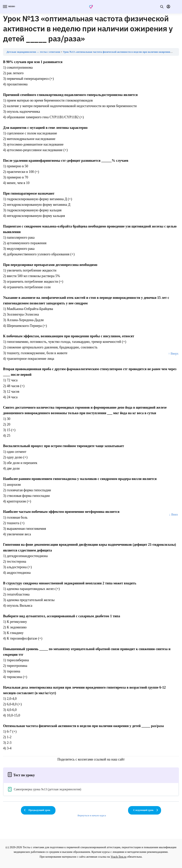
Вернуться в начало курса (92, 815)
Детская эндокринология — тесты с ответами (33, 52)
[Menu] (9, 7)
